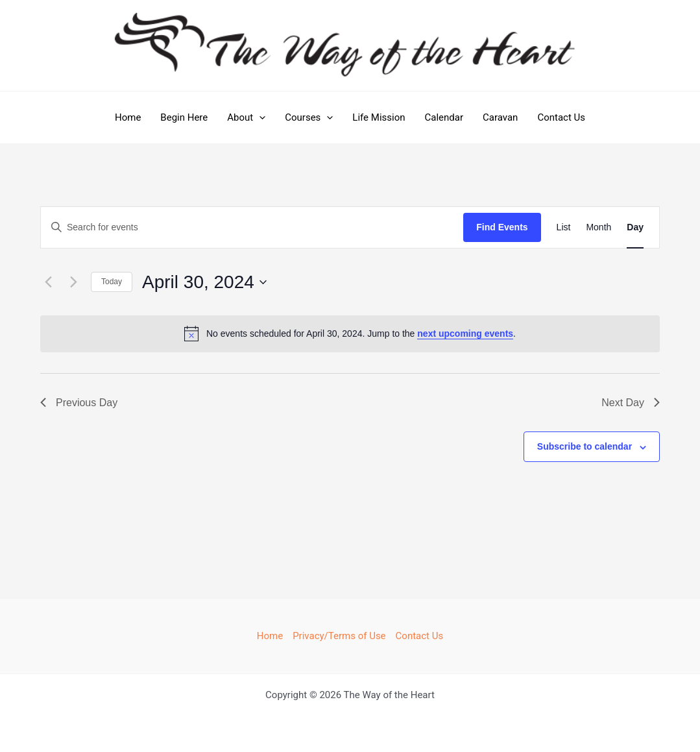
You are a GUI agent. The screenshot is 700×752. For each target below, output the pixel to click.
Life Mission (379, 117)
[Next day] (73, 282)
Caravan (500, 117)
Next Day (631, 403)
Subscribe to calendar (585, 446)
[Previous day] (48, 282)
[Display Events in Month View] (598, 227)
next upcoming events (465, 334)
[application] (259, 117)
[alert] (350, 334)
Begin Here (184, 117)
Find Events (502, 227)
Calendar (444, 117)
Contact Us (561, 117)
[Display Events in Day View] (635, 227)
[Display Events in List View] (564, 227)
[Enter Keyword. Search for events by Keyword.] (252, 227)
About (246, 117)
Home (128, 117)
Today (112, 282)
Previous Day (79, 403)
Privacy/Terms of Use (339, 636)
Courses (309, 117)
